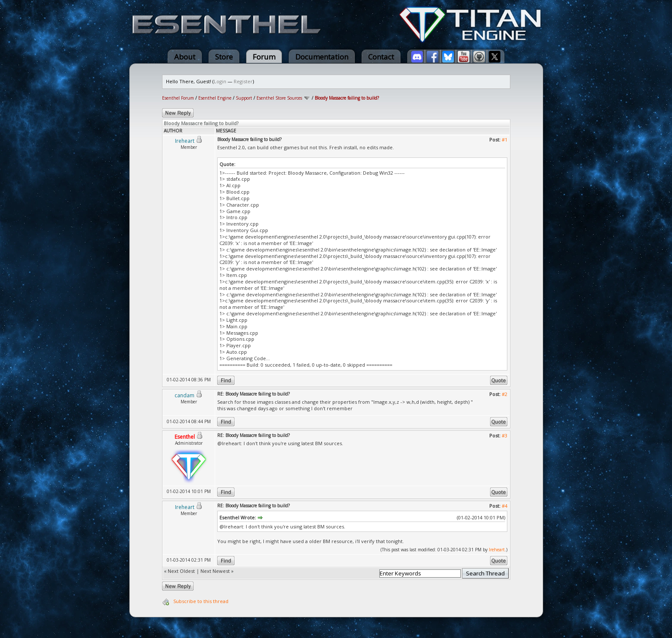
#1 (505, 140)
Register (243, 81)
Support (244, 98)
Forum (264, 57)
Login (220, 81)
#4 (505, 506)
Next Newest (215, 571)
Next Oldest (181, 571)
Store (224, 57)
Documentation (322, 57)
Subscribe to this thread (201, 601)
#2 (505, 394)
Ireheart (497, 550)
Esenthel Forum (178, 98)
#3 (505, 435)
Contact (381, 57)
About (185, 57)
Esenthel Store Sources (279, 98)
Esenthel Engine (215, 98)
